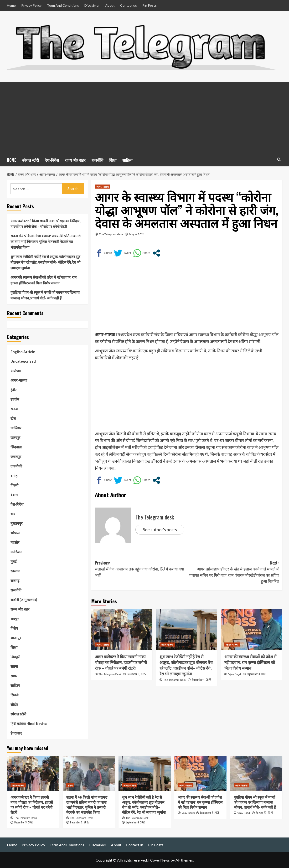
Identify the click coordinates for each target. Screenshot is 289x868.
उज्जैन (15, 399)
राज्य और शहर (75, 160)
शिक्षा (113, 160)
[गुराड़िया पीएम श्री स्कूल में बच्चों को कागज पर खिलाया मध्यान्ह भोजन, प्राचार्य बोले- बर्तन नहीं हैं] (256, 774)
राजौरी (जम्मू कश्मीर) (24, 600)
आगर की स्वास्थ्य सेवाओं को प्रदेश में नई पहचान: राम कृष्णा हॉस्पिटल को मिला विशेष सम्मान (250, 662)
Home (11, 5)
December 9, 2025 (136, 674)
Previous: (141, 569)
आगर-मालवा (19, 380)
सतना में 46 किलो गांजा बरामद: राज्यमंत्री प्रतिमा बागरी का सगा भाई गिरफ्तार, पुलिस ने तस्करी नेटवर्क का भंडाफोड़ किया (46, 241)
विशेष (14, 628)
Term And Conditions (63, 5)
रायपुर (15, 619)
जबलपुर (16, 457)
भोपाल (15, 533)
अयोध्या (16, 371)
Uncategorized (23, 361)
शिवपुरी (15, 657)
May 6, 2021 (137, 234)
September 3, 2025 (256, 674)
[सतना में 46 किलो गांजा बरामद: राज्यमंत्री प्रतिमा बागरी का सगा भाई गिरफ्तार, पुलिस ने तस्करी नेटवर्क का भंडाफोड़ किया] (89, 774)
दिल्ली (14, 485)
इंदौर (13, 390)
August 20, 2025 (264, 813)
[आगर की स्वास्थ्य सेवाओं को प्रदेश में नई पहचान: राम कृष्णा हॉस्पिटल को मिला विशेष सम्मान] (251, 630)
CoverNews (160, 860)
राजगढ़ (15, 580)
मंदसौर (15, 542)
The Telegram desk (111, 234)
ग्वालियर (16, 428)
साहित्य (127, 160)
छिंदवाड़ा (16, 447)
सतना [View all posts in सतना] (70, 785)
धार (13, 514)
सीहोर (14, 704)
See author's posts (160, 529)
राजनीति (97, 160)
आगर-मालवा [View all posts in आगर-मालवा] (103, 186)
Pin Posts (150, 5)
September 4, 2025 (201, 680)
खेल (13, 418)
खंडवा (14, 409)
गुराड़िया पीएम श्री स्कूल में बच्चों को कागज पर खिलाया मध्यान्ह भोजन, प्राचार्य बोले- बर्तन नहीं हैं (45, 295)
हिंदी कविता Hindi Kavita (29, 724)
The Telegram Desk (110, 674)
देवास (14, 495)
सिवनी (15, 695)
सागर (14, 676)
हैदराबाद (16, 733)
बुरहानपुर (16, 523)
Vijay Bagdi (235, 674)
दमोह (14, 476)
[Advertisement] (145, 118)
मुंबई (13, 561)
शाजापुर (16, 638)
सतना (14, 666)
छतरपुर (15, 437)
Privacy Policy (31, 5)
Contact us (129, 5)
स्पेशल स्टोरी (31, 160)
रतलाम (15, 571)
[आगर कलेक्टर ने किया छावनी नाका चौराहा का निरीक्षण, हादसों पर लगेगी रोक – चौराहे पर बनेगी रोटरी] (122, 630)
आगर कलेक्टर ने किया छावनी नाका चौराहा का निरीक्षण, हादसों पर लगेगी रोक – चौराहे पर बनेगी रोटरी (121, 662)
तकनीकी (16, 466)
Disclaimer (92, 5)
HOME (12, 160)
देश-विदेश (52, 160)
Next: (233, 572)
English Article (23, 352)
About (110, 5)
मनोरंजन (16, 552)
